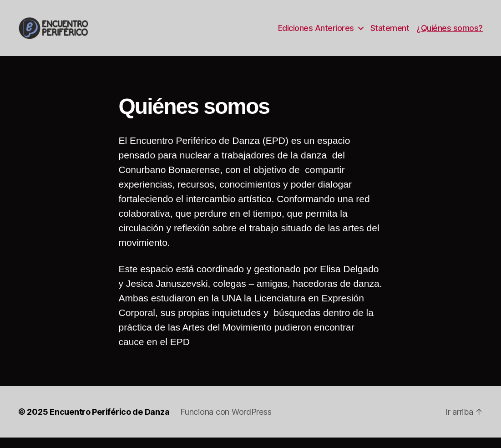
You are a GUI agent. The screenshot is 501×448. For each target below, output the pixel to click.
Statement (390, 33)
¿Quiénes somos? (450, 33)
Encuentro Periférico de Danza (109, 422)
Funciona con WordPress (226, 422)
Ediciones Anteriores (316, 33)
